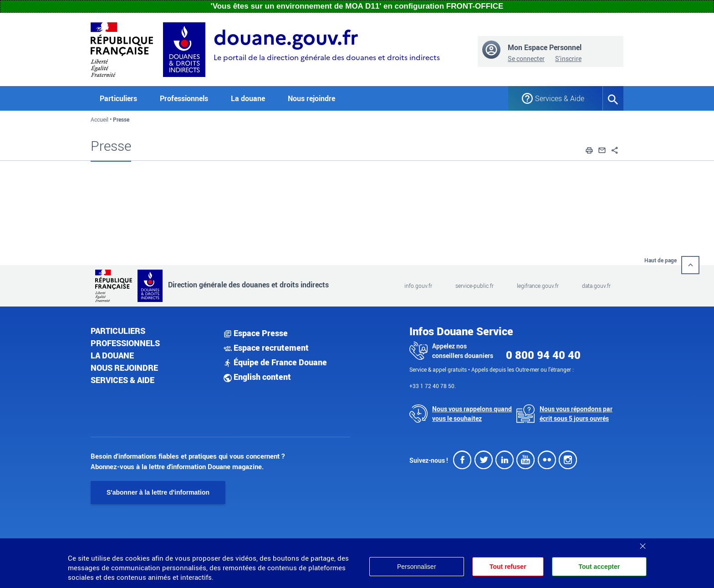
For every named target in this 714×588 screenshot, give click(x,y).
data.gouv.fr (596, 286)
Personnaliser (417, 567)
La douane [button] (248, 98)
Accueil (99, 119)
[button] (589, 149)
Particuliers (118, 331)
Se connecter (526, 59)
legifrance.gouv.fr (538, 286)
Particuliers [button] (118, 98)
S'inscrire (568, 59)
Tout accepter (599, 567)
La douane (112, 355)
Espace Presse (256, 333)
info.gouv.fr (418, 286)
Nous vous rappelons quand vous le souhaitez (472, 414)
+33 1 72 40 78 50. (433, 386)
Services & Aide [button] (560, 98)
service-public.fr (474, 286)
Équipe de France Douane (275, 362)
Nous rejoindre (311, 98)
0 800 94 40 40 (543, 355)
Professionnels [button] (184, 98)
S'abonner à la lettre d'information (158, 492)
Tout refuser (508, 567)
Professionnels (125, 343)
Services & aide (122, 380)
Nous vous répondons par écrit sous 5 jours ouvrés (576, 414)
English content (257, 377)
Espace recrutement (266, 348)
